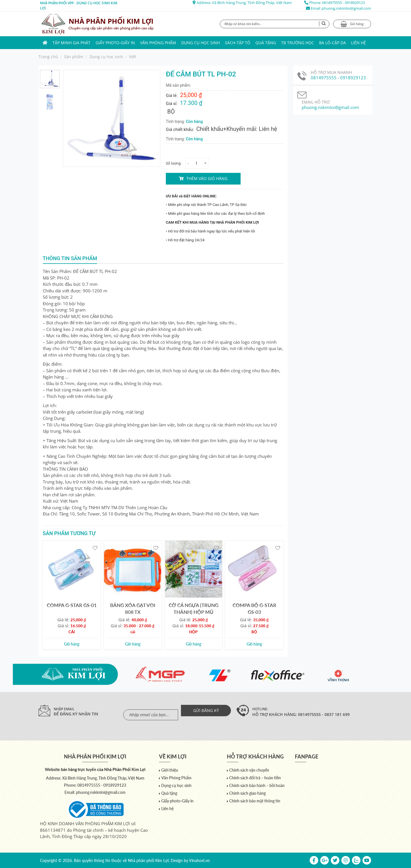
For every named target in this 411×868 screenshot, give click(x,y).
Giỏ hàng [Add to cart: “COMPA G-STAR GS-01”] (72, 644)
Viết (133, 57)
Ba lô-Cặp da (333, 43)
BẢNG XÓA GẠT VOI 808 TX (133, 608)
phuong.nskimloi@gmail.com (346, 8)
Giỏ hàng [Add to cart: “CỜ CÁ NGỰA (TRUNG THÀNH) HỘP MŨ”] (194, 644)
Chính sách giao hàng (247, 793)
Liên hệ (358, 43)
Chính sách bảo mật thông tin (255, 801)
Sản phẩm (74, 57)
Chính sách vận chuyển (249, 770)
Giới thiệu (170, 770)
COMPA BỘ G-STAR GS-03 (254, 608)
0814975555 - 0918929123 (343, 3)
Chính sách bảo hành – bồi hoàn (257, 785)
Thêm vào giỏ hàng (207, 178)
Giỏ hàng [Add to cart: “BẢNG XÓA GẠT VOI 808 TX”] (133, 644)
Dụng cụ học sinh (201, 43)
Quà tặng (266, 43)
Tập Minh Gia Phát (71, 43)
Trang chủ (48, 57)
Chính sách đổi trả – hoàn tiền (255, 778)
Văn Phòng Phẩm (158, 43)
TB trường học (298, 43)
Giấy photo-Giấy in (115, 43)
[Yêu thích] (95, 548)
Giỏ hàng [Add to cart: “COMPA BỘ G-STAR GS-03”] (254, 644)
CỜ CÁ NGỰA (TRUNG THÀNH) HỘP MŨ (194, 608)
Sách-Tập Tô (238, 43)
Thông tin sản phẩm (70, 258)
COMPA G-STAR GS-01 (72, 605)
